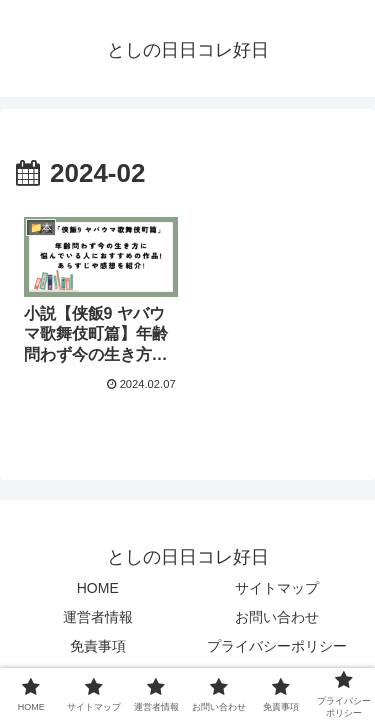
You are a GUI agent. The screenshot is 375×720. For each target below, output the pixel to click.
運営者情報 (98, 617)
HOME (98, 588)
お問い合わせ (277, 617)
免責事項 (98, 646)
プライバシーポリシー (277, 646)
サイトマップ (277, 588)
